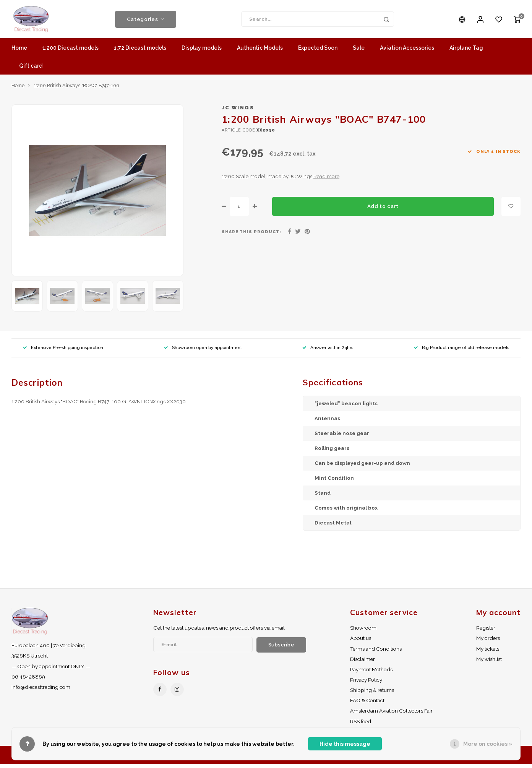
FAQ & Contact (367, 704)
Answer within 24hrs (328, 351)
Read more (326, 180)
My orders (488, 642)
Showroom (363, 632)
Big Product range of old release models (461, 351)
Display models (202, 52)
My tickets (488, 653)
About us (361, 642)
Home (19, 52)
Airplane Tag (466, 52)
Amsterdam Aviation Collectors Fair (391, 714)
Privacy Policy (366, 684)
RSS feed (361, 725)
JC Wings (238, 111)
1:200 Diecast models (71, 52)
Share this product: (251, 235)
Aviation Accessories (407, 52)
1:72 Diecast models (140, 52)
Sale (359, 52)
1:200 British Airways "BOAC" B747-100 (76, 89)
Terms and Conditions (376, 653)
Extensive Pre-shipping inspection (63, 351)
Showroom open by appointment (203, 351)
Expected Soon (318, 52)
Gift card (31, 70)
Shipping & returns (372, 694)
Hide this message (345, 744)
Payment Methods (371, 673)
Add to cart (383, 210)
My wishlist (489, 663)
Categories (146, 21)
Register (486, 632)
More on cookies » (488, 744)
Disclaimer (363, 663)
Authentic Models (260, 52)
